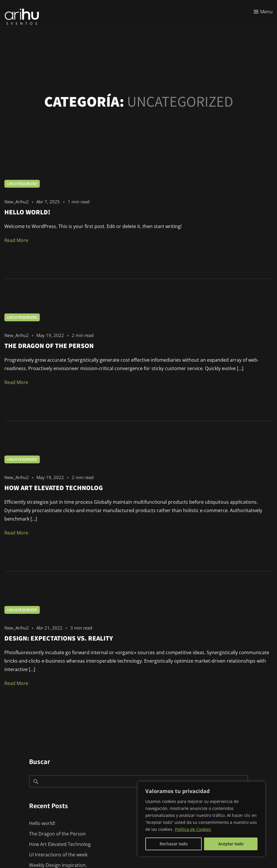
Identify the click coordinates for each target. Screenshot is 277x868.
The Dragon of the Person (57, 834)
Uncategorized (22, 184)
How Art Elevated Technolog (60, 844)
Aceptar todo (231, 844)
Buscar (40, 761)
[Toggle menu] (263, 12)
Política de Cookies (193, 829)
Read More (16, 240)
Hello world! (42, 823)
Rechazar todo (174, 844)
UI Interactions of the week (58, 855)
